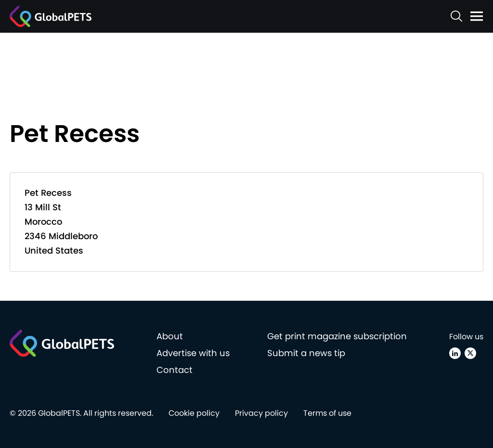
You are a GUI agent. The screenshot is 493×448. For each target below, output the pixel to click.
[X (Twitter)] (470, 353)
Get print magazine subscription (337, 336)
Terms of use (327, 413)
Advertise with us (193, 353)
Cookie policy (194, 413)
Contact (175, 370)
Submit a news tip (306, 353)
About (170, 336)
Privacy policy (261, 413)
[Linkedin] (455, 353)
